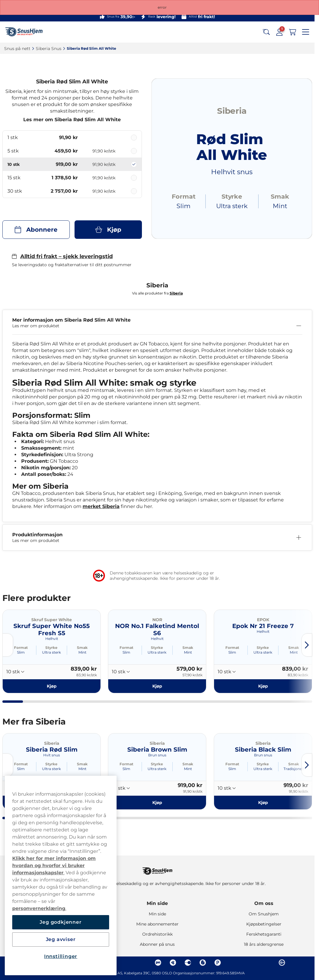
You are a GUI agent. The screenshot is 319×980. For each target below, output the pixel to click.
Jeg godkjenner (61, 922)
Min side (157, 903)
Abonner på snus (157, 944)
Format (21, 648)
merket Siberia (101, 506)
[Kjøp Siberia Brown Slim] (157, 803)
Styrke (51, 648)
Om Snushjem (264, 914)
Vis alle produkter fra (157, 293)
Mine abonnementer (157, 924)
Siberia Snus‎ (49, 49)
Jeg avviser (61, 939)
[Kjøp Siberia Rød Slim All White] (108, 230)
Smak (82, 648)
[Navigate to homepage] (157, 868)
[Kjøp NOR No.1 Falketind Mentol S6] (157, 686)
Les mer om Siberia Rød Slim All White (72, 120)
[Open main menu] (306, 32)
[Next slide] (307, 645)
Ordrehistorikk (157, 934)
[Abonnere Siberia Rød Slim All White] (36, 230)
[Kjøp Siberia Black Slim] (263, 803)
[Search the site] (266, 32)
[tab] (13, 702)
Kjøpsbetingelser (264, 924)
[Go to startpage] (26, 32)
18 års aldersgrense (264, 944)
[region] (61, 875)
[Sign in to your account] (279, 32)
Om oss (264, 903)
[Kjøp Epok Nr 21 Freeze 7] (263, 686)
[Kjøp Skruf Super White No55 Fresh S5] (52, 686)
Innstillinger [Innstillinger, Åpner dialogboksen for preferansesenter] (61, 956)
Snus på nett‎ (17, 49)
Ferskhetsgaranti (264, 934)
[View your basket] (292, 32)
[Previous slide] (8, 645)
